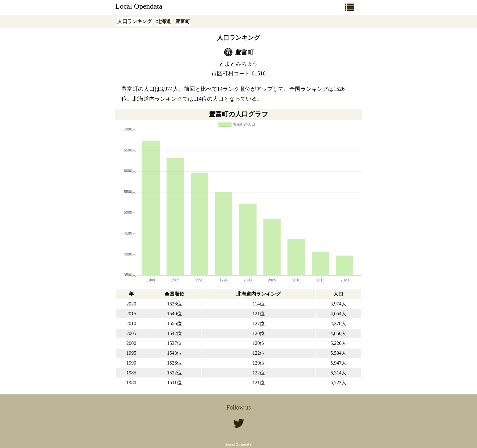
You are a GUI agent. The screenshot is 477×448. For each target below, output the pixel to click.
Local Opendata (139, 6)
